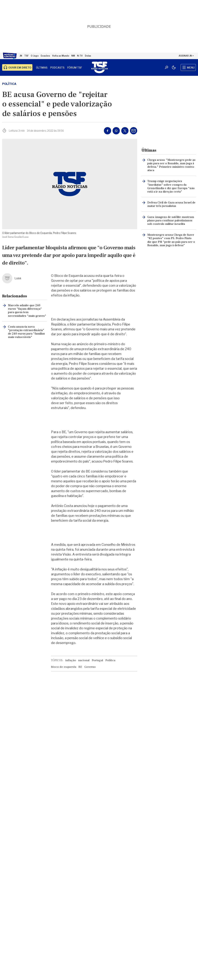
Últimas (42, 68)
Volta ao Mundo (61, 56)
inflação (71, 660)
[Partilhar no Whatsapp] (116, 131)
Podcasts (57, 68)
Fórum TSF (75, 68)
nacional (84, 660)
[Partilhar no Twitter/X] (125, 131)
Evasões (45, 56)
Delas (88, 56)
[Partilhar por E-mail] (134, 131)
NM (73, 56)
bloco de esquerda (64, 667)
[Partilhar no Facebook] (108, 131)
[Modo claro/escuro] (174, 67)
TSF (26, 56)
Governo (90, 667)
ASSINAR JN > (186, 56)
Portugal (97, 660)
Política (9, 84)
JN (21, 56)
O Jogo (35, 56)
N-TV (80, 56)
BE (80, 667)
